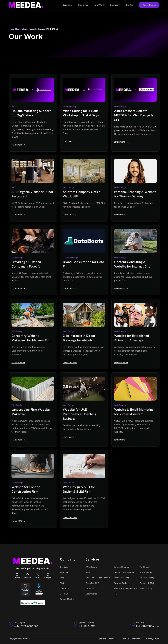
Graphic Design (121, 583)
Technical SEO (92, 583)
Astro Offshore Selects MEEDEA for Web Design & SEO (134, 115)
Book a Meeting (67, 599)
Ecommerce (91, 594)
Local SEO (91, 588)
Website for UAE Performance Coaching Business (79, 413)
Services (67, 5)
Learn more (18, 145)
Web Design (91, 567)
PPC (116, 594)
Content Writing (147, 578)
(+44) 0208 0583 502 (26, 626)
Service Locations (107, 639)
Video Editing (146, 588)
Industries (83, 5)
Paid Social (145, 567)
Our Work (100, 5)
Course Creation (122, 567)
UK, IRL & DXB (87, 626)
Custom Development (124, 572)
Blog (62, 578)
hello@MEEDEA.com (148, 626)
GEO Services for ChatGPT (98, 578)
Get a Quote (149, 5)
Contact (130, 5)
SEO (88, 572)
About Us (64, 572)
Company (115, 5)
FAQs (63, 583)
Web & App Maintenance (125, 588)
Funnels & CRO (147, 583)
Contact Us (65, 588)
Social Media (146, 572)
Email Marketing (121, 578)
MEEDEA (26, 639)
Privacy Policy (153, 639)
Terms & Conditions (131, 639)
